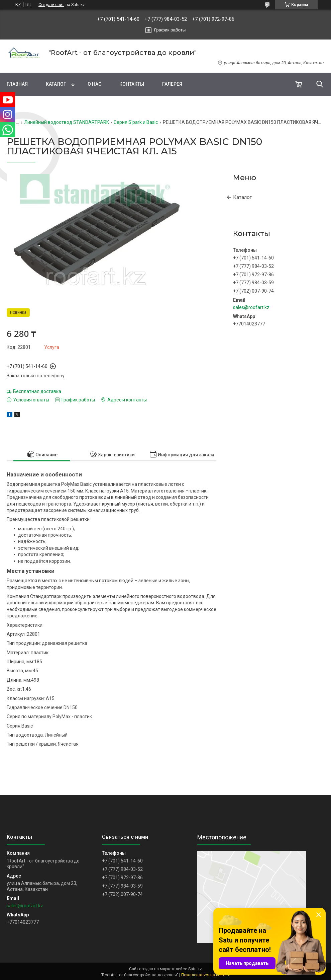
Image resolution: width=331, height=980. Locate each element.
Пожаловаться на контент (206, 975)
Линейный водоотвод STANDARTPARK (67, 122)
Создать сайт (51, 5)
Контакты (132, 84)
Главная (17, 84)
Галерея (172, 84)
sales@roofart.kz (251, 307)
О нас (94, 84)
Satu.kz (195, 969)
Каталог (56, 84)
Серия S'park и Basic (136, 122)
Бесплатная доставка (37, 391)
